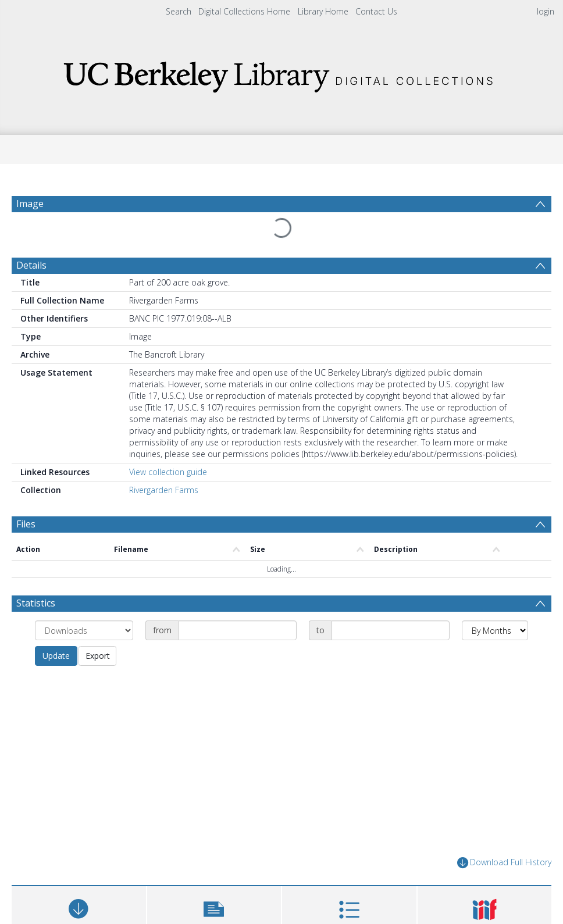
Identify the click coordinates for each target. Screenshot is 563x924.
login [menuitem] (546, 11)
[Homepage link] (281, 74)
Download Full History (504, 835)
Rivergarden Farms (164, 462)
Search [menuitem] (179, 11)
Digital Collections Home (244, 11)
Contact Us (376, 11)
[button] (214, 886)
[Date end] (391, 602)
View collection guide (168, 444)
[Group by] (84, 602)
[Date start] (238, 602)
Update (56, 628)
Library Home (323, 11)
